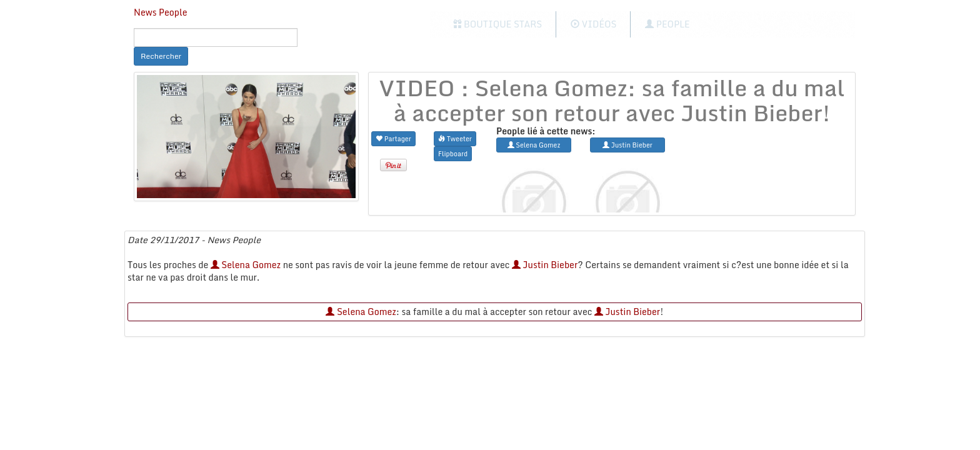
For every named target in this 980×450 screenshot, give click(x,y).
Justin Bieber (545, 265)
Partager (393, 138)
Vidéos (593, 24)
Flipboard (453, 153)
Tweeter (455, 138)
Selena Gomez (246, 265)
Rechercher (161, 56)
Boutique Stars (498, 24)
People (667, 24)
